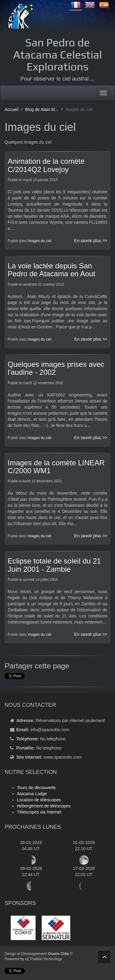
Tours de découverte (36, 788)
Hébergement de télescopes (44, 806)
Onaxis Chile (58, 954)
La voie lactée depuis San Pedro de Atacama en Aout (52, 270)
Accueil (11, 109)
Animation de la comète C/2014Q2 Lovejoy (46, 165)
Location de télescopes (39, 800)
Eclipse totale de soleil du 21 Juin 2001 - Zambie (54, 565)
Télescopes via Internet (39, 812)
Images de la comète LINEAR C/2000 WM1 (56, 467)
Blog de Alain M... (42, 109)
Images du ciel (39, 241)
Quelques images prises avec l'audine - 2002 (56, 368)
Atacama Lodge (32, 794)
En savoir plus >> (91, 241)
